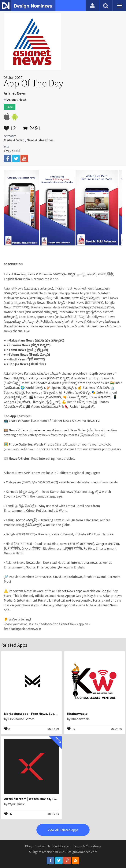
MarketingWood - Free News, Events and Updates (42, 714)
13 (71, 728)
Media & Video (14, 140)
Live (7, 151)
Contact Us (43, 846)
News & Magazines (40, 140)
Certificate (61, 846)
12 (10, 126)
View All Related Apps (63, 830)
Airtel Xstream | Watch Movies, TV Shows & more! (42, 799)
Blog (28, 846)
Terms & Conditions (87, 846)
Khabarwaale (77, 714)
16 (8, 814)
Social (16, 151)
